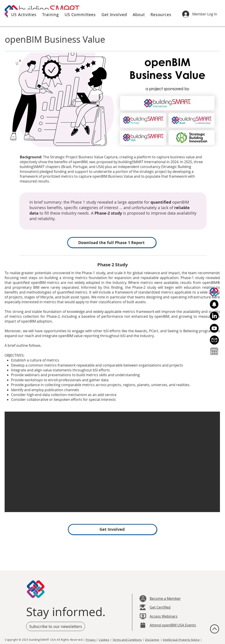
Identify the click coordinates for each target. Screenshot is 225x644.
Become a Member (165, 598)
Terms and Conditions (127, 640)
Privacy (91, 640)
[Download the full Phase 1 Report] (112, 243)
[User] (143, 599)
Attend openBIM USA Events (173, 625)
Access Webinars (164, 616)
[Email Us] (214, 340)
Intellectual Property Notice (181, 640)
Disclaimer (152, 640)
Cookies (104, 640)
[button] (23, 15)
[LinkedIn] (214, 316)
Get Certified (160, 607)
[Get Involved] (112, 529)
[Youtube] (214, 328)
